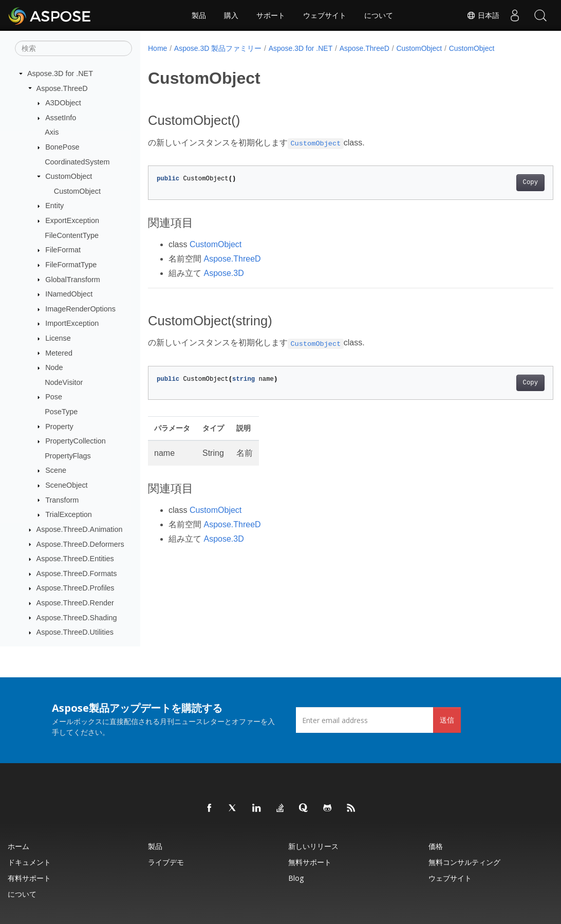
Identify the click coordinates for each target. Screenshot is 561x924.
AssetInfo (61, 118)
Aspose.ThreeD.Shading (77, 618)
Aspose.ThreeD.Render (75, 603)
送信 (447, 720)
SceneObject (66, 485)
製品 (199, 15)
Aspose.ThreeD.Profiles (76, 588)
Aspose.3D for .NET (60, 73)
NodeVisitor (64, 382)
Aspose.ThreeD (62, 88)
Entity (54, 206)
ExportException (72, 220)
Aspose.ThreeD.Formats (77, 574)
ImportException (72, 323)
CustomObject (69, 176)
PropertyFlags (68, 456)
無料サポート (310, 862)
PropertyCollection (76, 441)
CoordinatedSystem (77, 162)
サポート (271, 15)
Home (157, 48)
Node (54, 367)
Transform (62, 500)
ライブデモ (166, 862)
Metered (59, 353)
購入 (231, 15)
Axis (52, 132)
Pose (54, 397)
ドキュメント (29, 862)
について (379, 15)
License (58, 338)
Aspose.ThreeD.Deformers (80, 544)
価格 (436, 846)
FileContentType (72, 235)
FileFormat (63, 250)
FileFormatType (71, 265)
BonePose (62, 147)
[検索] (73, 48)
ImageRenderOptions (80, 309)
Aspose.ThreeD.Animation (80, 529)
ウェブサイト (325, 15)
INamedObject (69, 294)
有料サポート (29, 878)
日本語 (483, 15)
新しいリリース (313, 846)
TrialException (69, 514)
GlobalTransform (73, 280)
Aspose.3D (223, 273)
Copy (502, 182)
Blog (296, 878)
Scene (56, 470)
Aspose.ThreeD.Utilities (75, 632)
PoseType (61, 412)
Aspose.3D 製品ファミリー (218, 48)
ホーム (18, 846)
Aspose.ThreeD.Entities (75, 559)
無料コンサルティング (464, 862)
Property (59, 427)
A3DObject (63, 103)
